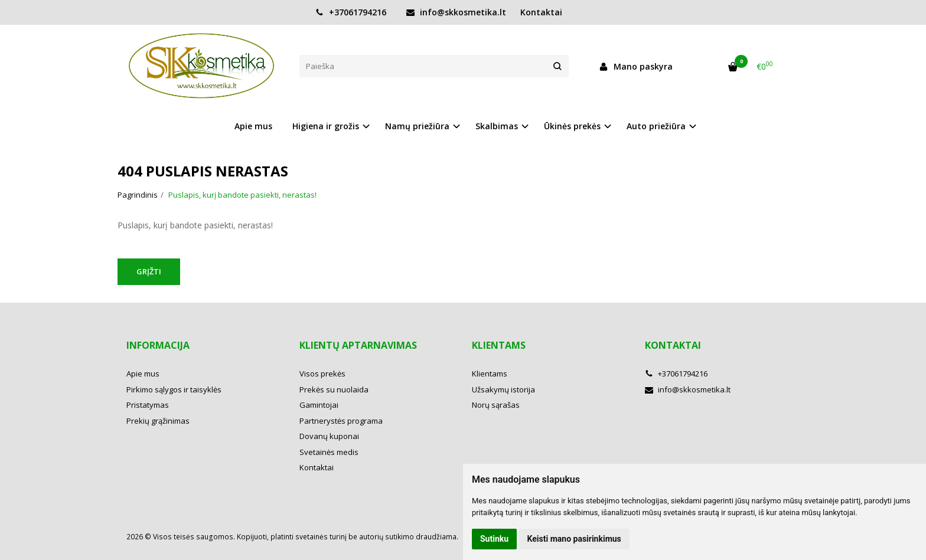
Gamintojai (319, 405)
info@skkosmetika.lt (456, 12)
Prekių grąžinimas (158, 421)
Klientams (499, 345)
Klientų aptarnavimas (358, 345)
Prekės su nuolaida (334, 389)
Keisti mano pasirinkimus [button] (574, 539)
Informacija (158, 345)
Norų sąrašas (496, 405)
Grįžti (149, 271)
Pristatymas (148, 405)
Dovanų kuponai (329, 436)
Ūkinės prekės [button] (572, 126)
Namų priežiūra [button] (417, 126)
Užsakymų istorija (503, 389)
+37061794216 (351, 12)
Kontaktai (541, 12)
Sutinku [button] (494, 539)
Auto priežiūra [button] (656, 126)
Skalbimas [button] (497, 126)
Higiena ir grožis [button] (326, 126)
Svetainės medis (329, 452)
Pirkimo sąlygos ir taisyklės (174, 389)
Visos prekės (322, 374)
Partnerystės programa (341, 421)
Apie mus (253, 126)
